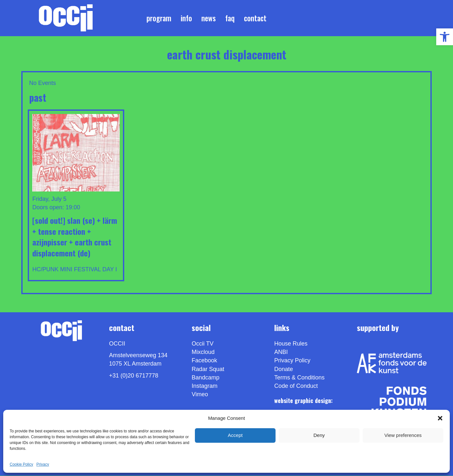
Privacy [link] (43, 464)
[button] (440, 418)
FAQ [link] (230, 18)
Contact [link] (255, 18)
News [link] (209, 18)
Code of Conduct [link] (296, 386)
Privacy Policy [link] (292, 361)
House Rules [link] (291, 344)
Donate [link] (284, 369)
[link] (445, 37)
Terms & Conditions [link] (299, 378)
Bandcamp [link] (206, 378)
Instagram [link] (205, 386)
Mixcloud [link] (203, 353)
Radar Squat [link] (208, 369)
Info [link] (186, 18)
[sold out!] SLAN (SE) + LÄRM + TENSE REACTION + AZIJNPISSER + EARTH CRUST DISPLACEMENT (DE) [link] (75, 237)
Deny (319, 435)
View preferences (403, 435)
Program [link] (159, 18)
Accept (235, 435)
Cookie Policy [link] (21, 464)
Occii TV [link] (203, 344)
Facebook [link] (204, 361)
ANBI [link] (281, 353)
